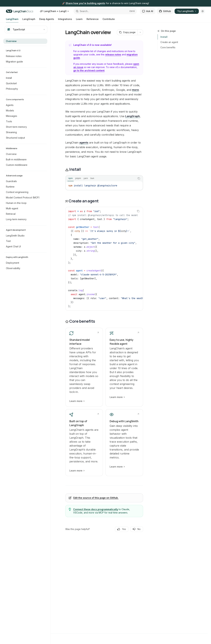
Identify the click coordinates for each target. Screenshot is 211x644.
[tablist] (101, 178)
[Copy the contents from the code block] (139, 178)
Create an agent (169, 42)
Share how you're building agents (85, 3)
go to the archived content (89, 70)
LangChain (12, 20)
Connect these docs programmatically (96, 509)
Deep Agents (47, 20)
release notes (113, 54)
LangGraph (29, 20)
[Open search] (105, 11)
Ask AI (148, 11)
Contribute (109, 20)
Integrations (65, 20)
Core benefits (168, 47)
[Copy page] (127, 32)
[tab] (71, 178)
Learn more (77, 401)
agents (84, 143)
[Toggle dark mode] (203, 11)
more (135, 90)
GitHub (165, 11)
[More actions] (140, 32)
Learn (79, 20)
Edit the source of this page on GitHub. (96, 498)
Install (164, 37)
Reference (93, 20)
